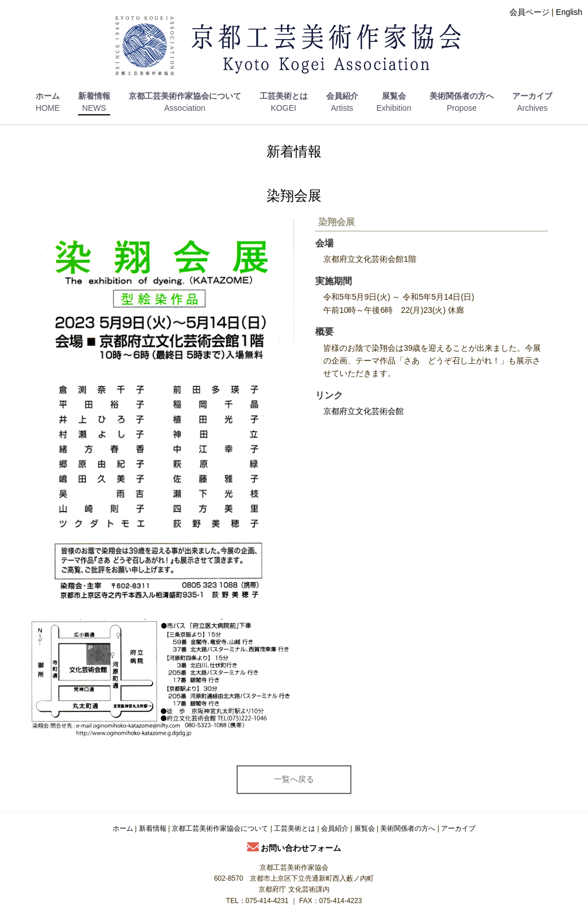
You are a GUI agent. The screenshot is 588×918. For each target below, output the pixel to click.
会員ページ (529, 12)
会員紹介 (342, 96)
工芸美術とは (284, 96)
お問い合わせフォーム (294, 848)
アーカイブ (532, 96)
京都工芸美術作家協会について (185, 96)
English (569, 12)
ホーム (48, 96)
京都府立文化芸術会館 (363, 411)
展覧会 (394, 96)
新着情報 (94, 96)
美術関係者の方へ (462, 96)
